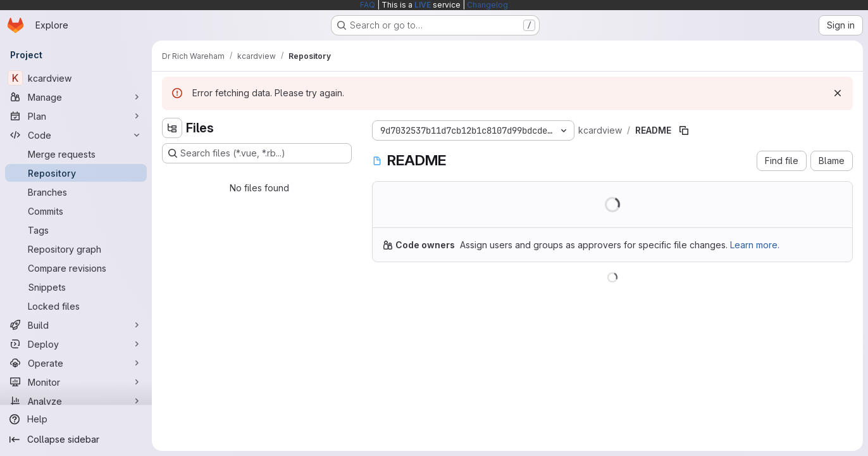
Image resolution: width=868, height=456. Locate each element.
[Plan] (76, 116)
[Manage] (76, 97)
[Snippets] (76, 287)
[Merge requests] (76, 154)
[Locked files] (76, 306)
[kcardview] (76, 78)
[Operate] (76, 363)
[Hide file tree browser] (172, 128)
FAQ (368, 5)
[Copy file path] (684, 130)
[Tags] (76, 230)
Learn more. (755, 245)
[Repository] (76, 173)
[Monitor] (76, 382)
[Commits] (76, 211)
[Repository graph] (76, 249)
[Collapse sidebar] (76, 440)
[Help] (76, 419)
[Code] (76, 135)
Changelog (487, 5)
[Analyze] (76, 401)
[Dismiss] (838, 93)
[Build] (76, 325)
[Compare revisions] (76, 268)
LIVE (423, 5)
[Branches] (76, 192)
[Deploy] (76, 344)
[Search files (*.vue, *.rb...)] (257, 153)
